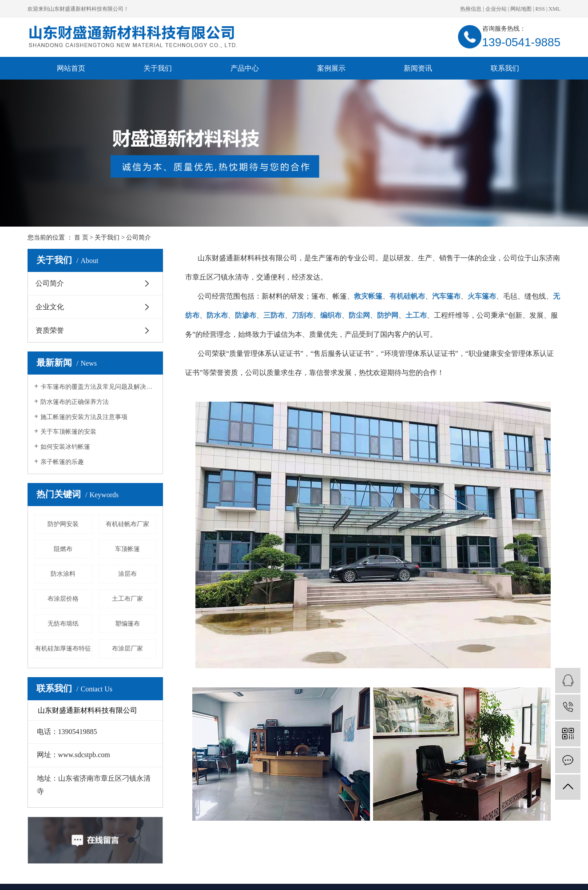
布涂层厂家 (127, 649)
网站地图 (521, 9)
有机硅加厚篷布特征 (63, 649)
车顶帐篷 (127, 549)
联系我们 (505, 68)
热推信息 (471, 9)
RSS (540, 9)
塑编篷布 (127, 624)
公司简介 (50, 283)
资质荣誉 (50, 330)
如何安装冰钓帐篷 (65, 447)
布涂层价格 (63, 599)
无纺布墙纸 (63, 624)
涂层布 (127, 574)
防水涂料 (63, 574)
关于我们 (158, 68)
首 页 (81, 237)
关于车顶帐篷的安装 (68, 432)
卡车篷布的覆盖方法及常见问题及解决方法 (98, 387)
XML (554, 9)
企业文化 (50, 307)
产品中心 (245, 68)
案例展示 (331, 68)
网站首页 (71, 68)
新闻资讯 (418, 68)
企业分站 (496, 9)
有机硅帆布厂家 (127, 524)
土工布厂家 (127, 599)
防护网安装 (63, 524)
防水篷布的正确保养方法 (75, 402)
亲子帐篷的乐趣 (62, 462)
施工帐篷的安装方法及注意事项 (84, 417)
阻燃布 (63, 549)
